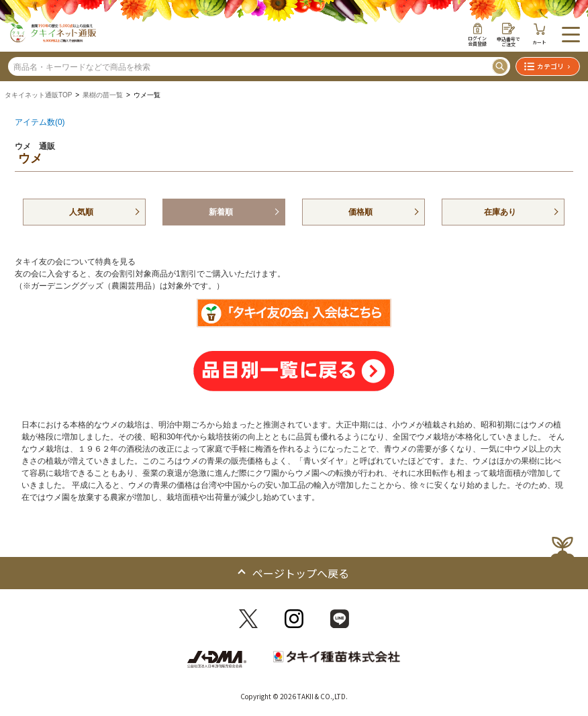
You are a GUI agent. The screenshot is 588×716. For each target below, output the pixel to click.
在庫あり (500, 212)
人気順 (81, 212)
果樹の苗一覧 (103, 95)
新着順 (221, 212)
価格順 (360, 212)
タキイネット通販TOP (38, 95)
